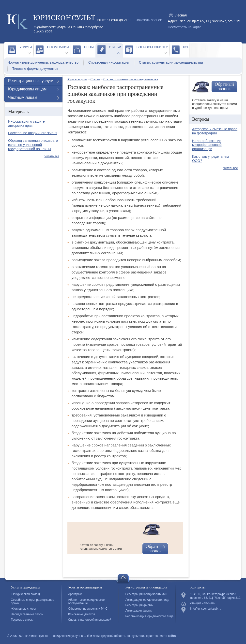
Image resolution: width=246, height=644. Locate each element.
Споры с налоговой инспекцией (90, 620)
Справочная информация (109, 62)
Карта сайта (168, 636)
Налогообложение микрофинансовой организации (207, 145)
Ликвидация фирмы (139, 611)
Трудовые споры (22, 620)
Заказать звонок (149, 20)
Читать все (52, 156)
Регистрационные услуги (31, 81)
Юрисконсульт (77, 79)
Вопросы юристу (152, 47)
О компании (58, 47)
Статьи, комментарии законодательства (171, 62)
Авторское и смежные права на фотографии (215, 131)
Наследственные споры (27, 614)
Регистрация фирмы (139, 605)
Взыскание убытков (82, 614)
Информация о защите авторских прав (26, 123)
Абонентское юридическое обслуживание (86, 601)
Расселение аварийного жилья (33, 133)
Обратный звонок (155, 549)
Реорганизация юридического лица (150, 616)
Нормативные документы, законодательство (43, 62)
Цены (89, 47)
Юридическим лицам (27, 89)
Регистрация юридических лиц (146, 594)
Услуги (26, 47)
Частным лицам (23, 97)
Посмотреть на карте (184, 27)
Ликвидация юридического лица (147, 600)
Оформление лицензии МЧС (88, 609)
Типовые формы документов (35, 69)
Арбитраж (75, 594)
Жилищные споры (23, 609)
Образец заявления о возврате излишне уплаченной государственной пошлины (33, 145)
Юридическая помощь (26, 594)
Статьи (115, 47)
